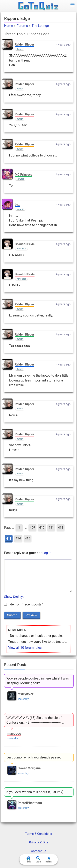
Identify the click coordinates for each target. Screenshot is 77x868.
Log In (47, 553)
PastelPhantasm (30, 803)
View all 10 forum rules (25, 648)
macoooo (14, 734)
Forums (22, 26)
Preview (31, 615)
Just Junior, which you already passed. (34, 757)
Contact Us (39, 851)
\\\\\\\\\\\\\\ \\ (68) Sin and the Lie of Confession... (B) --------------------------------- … (35, 720)
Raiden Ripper (24, 45)
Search (39, 860)
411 (51, 528)
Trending (49, 860)
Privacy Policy (38, 842)
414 (18, 538)
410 (42, 528)
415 (28, 538)
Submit (12, 615)
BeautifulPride (25, 244)
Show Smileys (14, 597)
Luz (17, 204)
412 (61, 528)
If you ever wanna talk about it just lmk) (35, 792)
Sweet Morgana (29, 768)
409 (32, 528)
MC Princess (24, 175)
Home (9, 26)
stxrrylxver (26, 694)
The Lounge (40, 26)
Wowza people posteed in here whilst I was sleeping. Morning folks (38, 681)
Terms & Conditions (38, 834)
